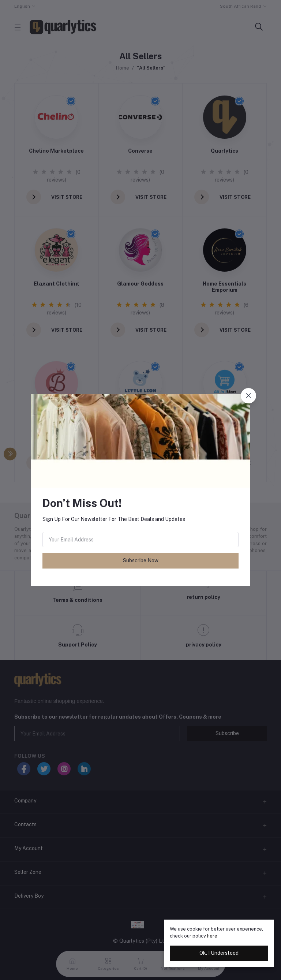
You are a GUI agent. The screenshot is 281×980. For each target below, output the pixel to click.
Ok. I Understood (219, 953)
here (212, 936)
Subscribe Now (141, 560)
